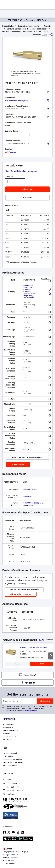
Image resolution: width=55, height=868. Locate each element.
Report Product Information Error (27, 457)
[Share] (51, 35)
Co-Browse (9, 794)
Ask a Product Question (21, 594)
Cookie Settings (9, 863)
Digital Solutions (9, 737)
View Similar (18, 464)
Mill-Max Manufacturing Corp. (17, 100)
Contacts (47, 26)
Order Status (8, 756)
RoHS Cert (27, 497)
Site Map (6, 734)
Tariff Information (10, 765)
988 (25, 312)
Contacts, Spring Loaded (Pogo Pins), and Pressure (27, 29)
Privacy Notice (31, 711)
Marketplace (8, 727)
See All (41, 640)
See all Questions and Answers (24, 590)
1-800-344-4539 (12, 784)
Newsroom (7, 740)
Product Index (8, 26)
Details (42, 664)
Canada (7, 849)
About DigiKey (9, 724)
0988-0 (26, 449)
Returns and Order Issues (13, 762)
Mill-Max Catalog (30, 489)
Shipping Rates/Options (12, 759)
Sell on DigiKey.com (11, 730)
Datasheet (11, 152)
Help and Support (10, 753)
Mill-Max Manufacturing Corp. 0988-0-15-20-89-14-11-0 (25, 32)
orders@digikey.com (13, 791)
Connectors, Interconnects (28, 26)
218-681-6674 (11, 787)
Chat (7, 780)
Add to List (28, 198)
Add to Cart (27, 189)
